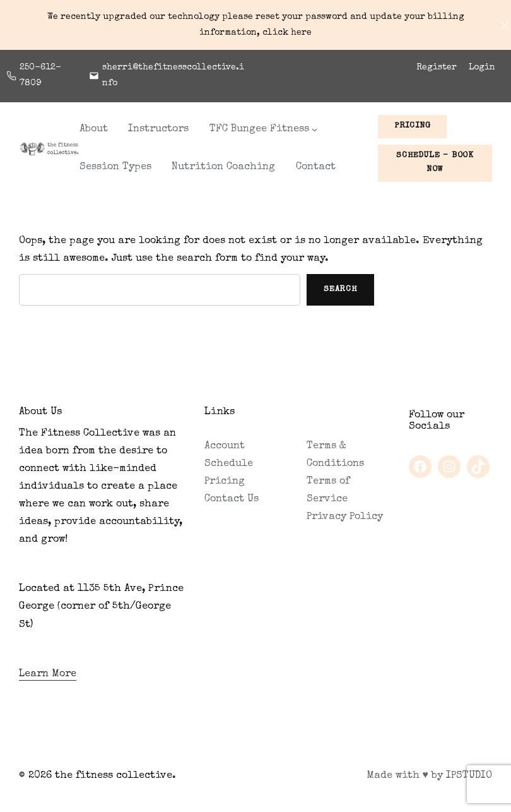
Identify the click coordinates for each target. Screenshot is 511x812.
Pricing (225, 482)
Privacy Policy (345, 517)
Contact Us (232, 499)
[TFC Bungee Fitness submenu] (315, 129)
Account (225, 446)
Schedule (229, 464)
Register (437, 68)
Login (482, 68)
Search (340, 290)
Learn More (48, 674)
